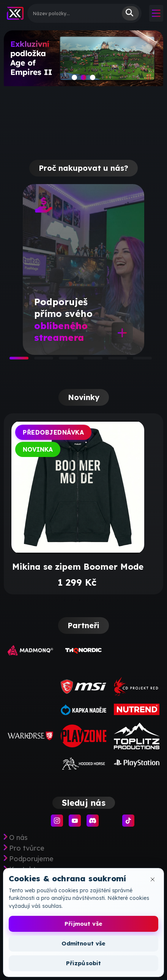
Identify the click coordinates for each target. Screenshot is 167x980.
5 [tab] (112, 361)
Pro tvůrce (27, 848)
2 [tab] (38, 361)
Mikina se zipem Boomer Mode (78, 567)
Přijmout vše (83, 924)
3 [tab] (63, 361)
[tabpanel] (83, 269)
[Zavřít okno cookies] (153, 879)
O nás (18, 838)
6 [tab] (137, 361)
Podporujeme (31, 859)
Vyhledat (130, 13)
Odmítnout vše (84, 943)
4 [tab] (87, 361)
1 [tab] (13, 361)
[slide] (83, 61)
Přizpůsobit (84, 963)
